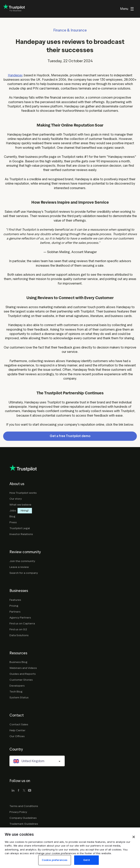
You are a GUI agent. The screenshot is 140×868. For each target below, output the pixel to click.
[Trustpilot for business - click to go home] (14, 9)
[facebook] (19, 791)
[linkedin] (13, 791)
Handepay (15, 75)
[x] (24, 791)
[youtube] (30, 791)
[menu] (127, 9)
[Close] (134, 847)
